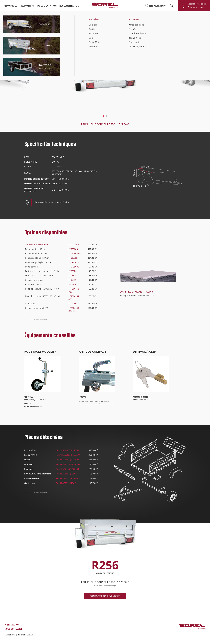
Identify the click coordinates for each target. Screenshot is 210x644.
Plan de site (10, 635)
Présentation (12, 625)
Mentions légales (26, 635)
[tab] (61, 245)
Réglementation (69, 6)
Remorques (10, 6)
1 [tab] (103, 116)
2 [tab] (107, 116)
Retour (14, 22)
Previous (29, 77)
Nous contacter (13, 629)
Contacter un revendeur (105, 596)
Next (181, 77)
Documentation (47, 6)
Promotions (27, 6)
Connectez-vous (196, 7)
